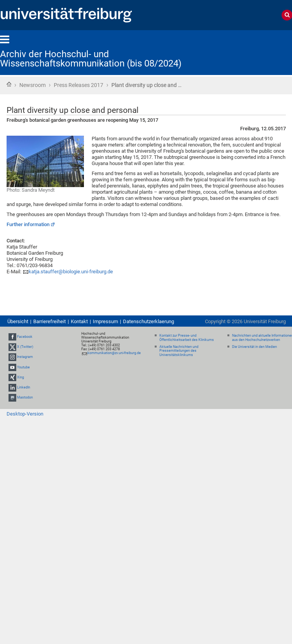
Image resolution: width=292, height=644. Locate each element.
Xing (20, 377)
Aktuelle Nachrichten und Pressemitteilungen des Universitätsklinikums (179, 351)
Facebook (25, 337)
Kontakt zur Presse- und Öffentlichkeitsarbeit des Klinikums (187, 338)
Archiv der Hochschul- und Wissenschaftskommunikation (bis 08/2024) (91, 59)
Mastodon (25, 397)
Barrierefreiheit (50, 321)
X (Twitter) (25, 347)
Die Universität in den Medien (254, 347)
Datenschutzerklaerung (149, 321)
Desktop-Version (25, 414)
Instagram (25, 357)
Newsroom (32, 85)
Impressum (105, 321)
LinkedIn (24, 387)
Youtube (23, 367)
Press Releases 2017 (79, 85)
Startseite (9, 84)
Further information (28, 224)
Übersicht (18, 321)
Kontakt (79, 321)
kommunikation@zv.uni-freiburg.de (114, 353)
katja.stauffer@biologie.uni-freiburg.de (71, 272)
